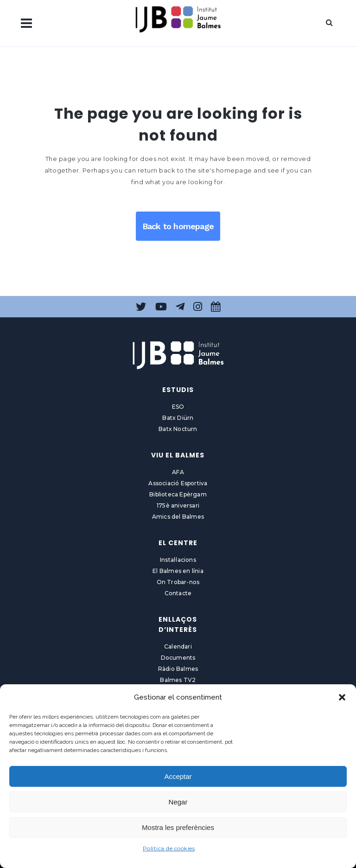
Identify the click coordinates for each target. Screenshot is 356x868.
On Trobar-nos (178, 582)
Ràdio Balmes (178, 669)
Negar (178, 802)
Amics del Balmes (178, 517)
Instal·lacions (178, 560)
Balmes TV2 (178, 680)
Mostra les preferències (178, 827)
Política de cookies (169, 848)
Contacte (178, 593)
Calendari (178, 646)
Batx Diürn (178, 418)
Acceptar (178, 776)
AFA (178, 472)
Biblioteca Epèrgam (178, 494)
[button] (342, 697)
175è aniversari (178, 505)
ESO (178, 407)
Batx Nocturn (178, 429)
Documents (178, 658)
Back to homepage (178, 226)
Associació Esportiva (178, 483)
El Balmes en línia (178, 571)
